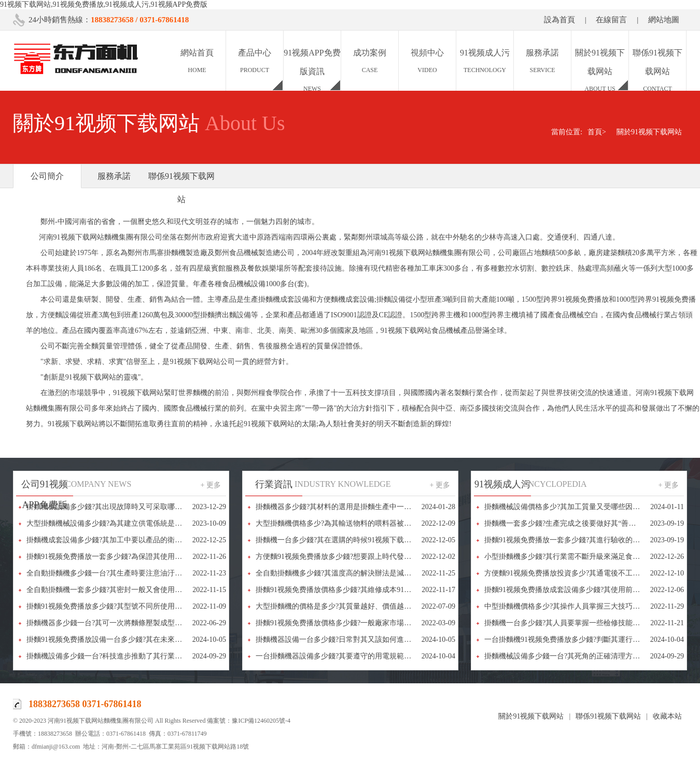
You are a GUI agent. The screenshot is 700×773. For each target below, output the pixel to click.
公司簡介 (47, 176)
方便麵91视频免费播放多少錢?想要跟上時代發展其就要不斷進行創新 (366, 557)
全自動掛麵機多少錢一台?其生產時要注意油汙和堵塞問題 (119, 573)
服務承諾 (114, 176)
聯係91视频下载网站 (181, 188)
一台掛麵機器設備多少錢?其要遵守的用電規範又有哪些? (346, 656)
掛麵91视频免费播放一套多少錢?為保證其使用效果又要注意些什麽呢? (138, 557)
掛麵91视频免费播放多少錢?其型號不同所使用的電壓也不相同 (126, 606)
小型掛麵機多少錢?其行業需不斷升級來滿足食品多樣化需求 (580, 557)
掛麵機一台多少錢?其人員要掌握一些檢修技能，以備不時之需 (584, 623)
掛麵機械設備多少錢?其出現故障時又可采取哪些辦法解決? (120, 507)
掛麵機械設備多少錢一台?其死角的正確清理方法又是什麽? (578, 656)
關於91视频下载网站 (649, 132)
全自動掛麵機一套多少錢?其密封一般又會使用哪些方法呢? (120, 590)
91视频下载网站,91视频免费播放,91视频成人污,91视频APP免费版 (104, 4)
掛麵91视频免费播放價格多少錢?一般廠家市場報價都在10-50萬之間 (364, 623)
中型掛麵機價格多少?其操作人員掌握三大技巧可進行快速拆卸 (584, 606)
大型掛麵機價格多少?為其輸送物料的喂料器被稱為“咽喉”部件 (355, 523)
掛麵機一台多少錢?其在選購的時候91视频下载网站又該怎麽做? (357, 540)
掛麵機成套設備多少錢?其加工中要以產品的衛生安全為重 (119, 540)
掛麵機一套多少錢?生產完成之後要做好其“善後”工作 (569, 523)
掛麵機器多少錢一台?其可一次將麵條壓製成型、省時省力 (119, 623)
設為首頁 (559, 20)
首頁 (597, 132)
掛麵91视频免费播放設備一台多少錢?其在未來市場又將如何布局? (131, 640)
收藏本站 (667, 716)
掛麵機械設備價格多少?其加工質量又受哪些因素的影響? (575, 507)
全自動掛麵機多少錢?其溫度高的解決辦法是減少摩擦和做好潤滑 (359, 573)
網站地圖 (664, 20)
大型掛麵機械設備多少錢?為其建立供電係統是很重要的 (115, 523)
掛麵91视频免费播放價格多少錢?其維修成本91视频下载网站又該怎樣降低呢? (379, 590)
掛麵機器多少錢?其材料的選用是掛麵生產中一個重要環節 (348, 507)
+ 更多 (211, 485)
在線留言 (611, 20)
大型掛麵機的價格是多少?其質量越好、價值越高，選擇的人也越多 (362, 606)
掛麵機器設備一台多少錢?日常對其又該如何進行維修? (342, 640)
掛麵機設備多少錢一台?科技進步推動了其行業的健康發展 (119, 656)
